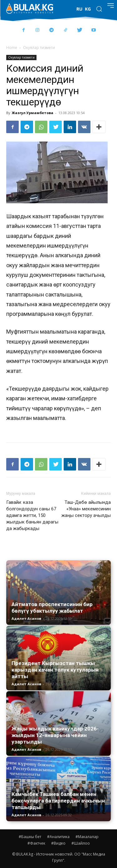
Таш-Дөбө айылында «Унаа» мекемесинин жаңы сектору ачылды (86, 509)
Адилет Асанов (26, 618)
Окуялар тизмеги (39, 48)
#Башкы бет (30, 837)
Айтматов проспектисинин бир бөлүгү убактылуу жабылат (52, 608)
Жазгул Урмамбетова (33, 113)
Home (12, 48)
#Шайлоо (81, 843)
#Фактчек (36, 843)
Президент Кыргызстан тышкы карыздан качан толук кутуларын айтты (55, 670)
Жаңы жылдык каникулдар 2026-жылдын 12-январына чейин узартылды (55, 735)
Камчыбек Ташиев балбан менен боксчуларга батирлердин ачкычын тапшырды (58, 801)
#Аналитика (58, 837)
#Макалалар (87, 837)
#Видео (58, 843)
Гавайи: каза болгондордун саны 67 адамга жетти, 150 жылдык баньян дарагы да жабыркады (32, 515)
